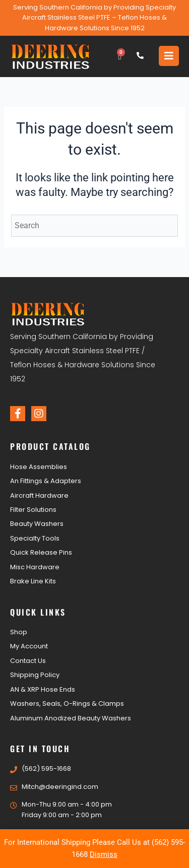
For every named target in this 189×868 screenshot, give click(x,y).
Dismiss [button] (104, 854)
